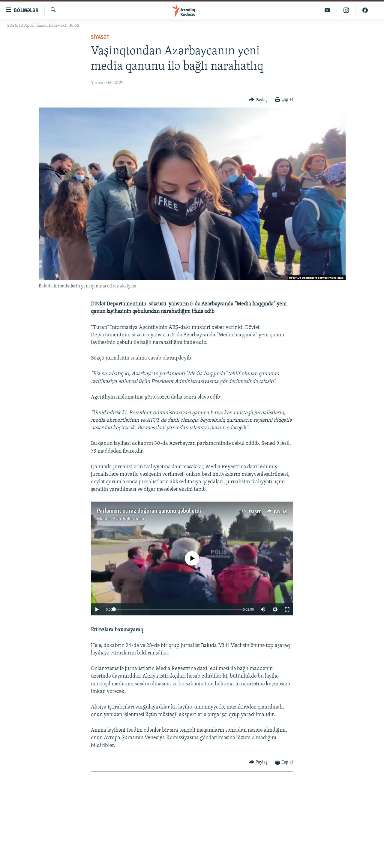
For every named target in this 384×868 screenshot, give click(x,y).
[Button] (258, 100)
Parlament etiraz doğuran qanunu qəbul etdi (149, 511)
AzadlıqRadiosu (128, 519)
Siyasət (100, 37)
